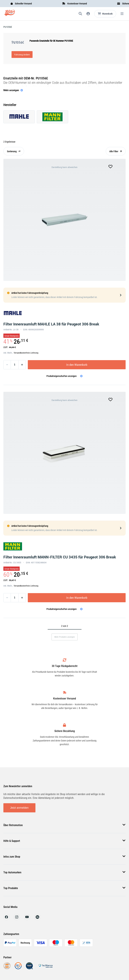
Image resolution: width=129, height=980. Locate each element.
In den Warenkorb (77, 365)
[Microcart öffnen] (105, 14)
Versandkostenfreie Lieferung (26, 353)
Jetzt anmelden (19, 808)
